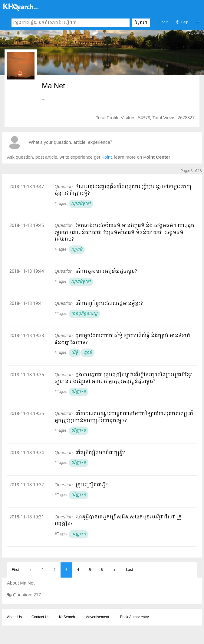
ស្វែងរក (141, 23)
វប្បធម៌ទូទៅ (81, 204)
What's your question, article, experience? (70, 143)
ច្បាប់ (87, 353)
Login (164, 22)
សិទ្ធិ (75, 353)
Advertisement (98, 617)
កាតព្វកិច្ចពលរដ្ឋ (84, 314)
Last (129, 570)
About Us (14, 617)
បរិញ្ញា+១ (79, 392)
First (15, 570)
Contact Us (40, 617)
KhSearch (67, 617)
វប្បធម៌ (77, 250)
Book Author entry (134, 617)
